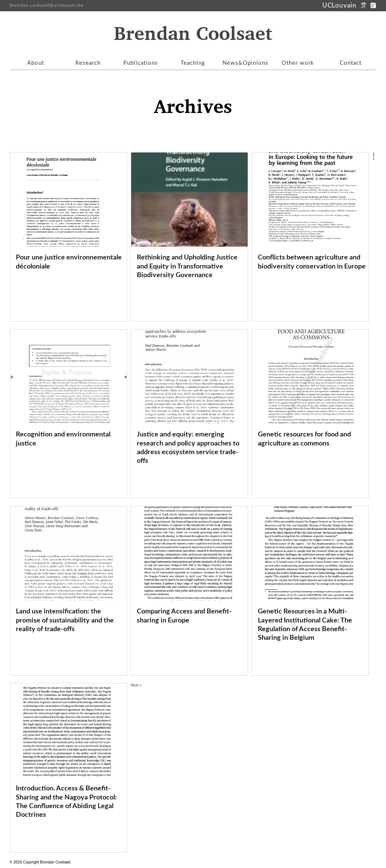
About (36, 63)
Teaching (193, 63)
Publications (141, 63)
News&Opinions (245, 63)
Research (88, 63)
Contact (351, 63)
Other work (298, 63)
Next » (136, 685)
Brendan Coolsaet (193, 34)
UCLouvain (340, 5)
